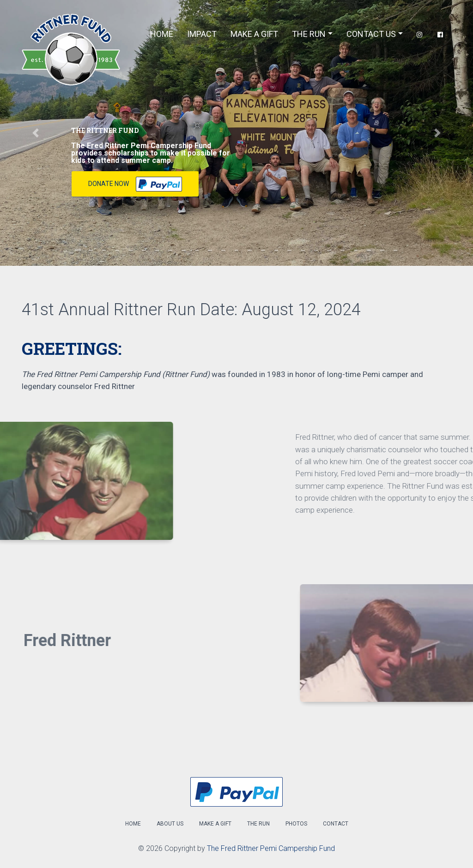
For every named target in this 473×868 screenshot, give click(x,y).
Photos (296, 824)
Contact (336, 824)
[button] (36, 133)
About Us (170, 824)
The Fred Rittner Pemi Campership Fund (271, 848)
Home (162, 34)
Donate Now (135, 184)
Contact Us (371, 34)
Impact (202, 34)
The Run (309, 34)
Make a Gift (215, 824)
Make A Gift (254, 34)
